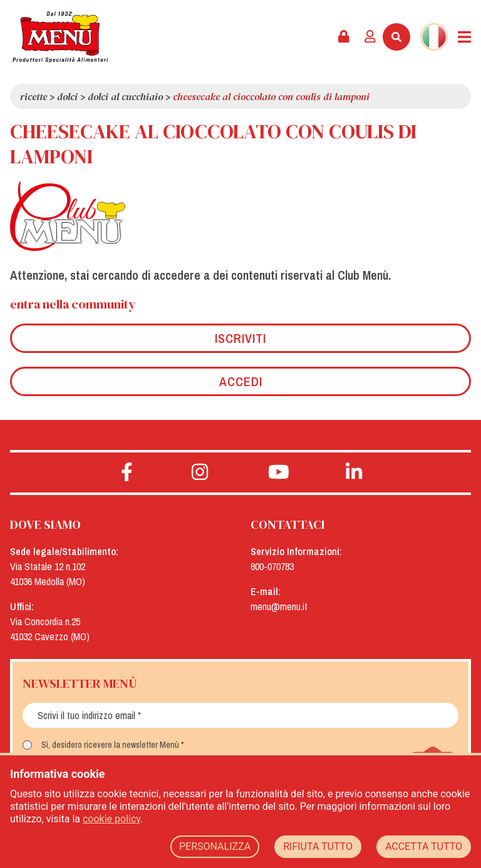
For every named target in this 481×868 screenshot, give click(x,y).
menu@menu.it (279, 606)
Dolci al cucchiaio (125, 96)
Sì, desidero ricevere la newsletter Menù (110, 745)
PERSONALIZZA (215, 846)
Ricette (34, 96)
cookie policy (111, 819)
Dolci (67, 96)
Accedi (241, 381)
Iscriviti (240, 338)
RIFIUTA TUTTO (318, 846)
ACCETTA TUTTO (424, 846)
